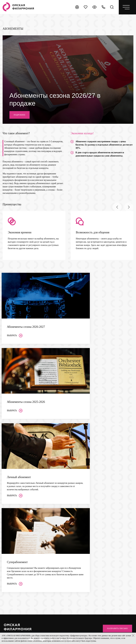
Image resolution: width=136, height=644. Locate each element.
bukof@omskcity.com (83, 545)
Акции (7, 493)
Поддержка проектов (73, 527)
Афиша (8, 481)
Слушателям (11, 488)
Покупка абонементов (15, 502)
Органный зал (42, 490)
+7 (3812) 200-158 (15, 583)
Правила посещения (14, 525)
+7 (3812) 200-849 (81, 559)
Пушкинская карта (13, 511)
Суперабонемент (44, 525)
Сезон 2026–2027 (44, 516)
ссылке (115, 495)
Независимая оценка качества (107, 483)
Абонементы (42, 511)
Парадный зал (42, 499)
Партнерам (69, 523)
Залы (38, 481)
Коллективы (69, 486)
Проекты (67, 490)
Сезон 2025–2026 (44, 520)
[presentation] (117, 221)
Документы (68, 495)
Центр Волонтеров (72, 499)
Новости (67, 504)
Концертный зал (43, 486)
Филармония (70, 481)
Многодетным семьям (15, 520)
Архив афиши (70, 508)
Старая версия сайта (78, 631)
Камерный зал (42, 495)
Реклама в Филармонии (74, 532)
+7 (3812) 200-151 (15, 586)
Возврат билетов (12, 507)
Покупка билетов (12, 497)
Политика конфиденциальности (19, 631)
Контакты (68, 515)
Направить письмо (115, 461)
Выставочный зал (44, 504)
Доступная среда (12, 516)
